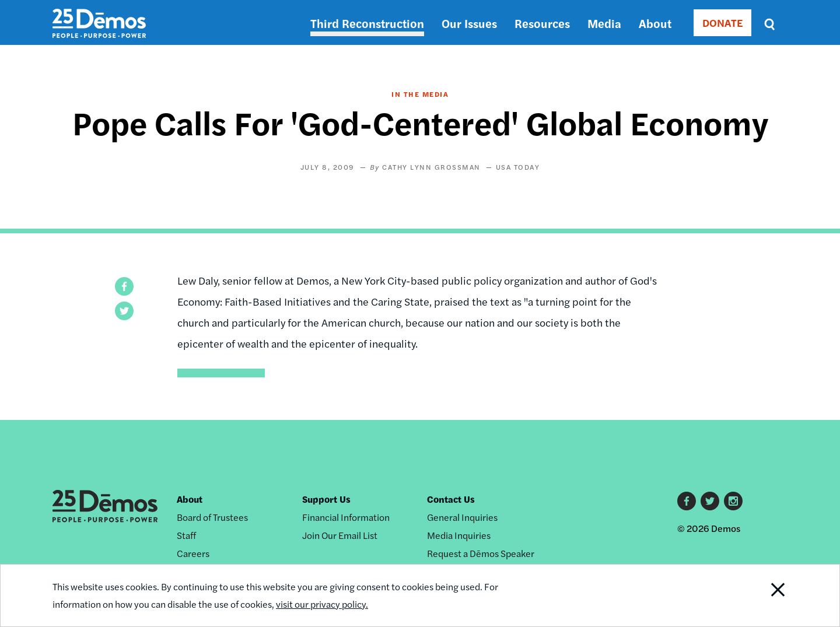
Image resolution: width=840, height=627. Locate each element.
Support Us (326, 499)
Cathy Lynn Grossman (431, 167)
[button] (124, 286)
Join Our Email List (340, 535)
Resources (542, 23)
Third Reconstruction (367, 23)
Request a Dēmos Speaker (481, 553)
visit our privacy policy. (322, 604)
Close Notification (764, 596)
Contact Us (451, 499)
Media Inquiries (459, 535)
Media (604, 23)
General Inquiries (462, 517)
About (655, 23)
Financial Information (346, 517)
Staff (186, 535)
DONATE (722, 22)
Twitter (710, 501)
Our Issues (469, 23)
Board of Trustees (212, 517)
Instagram (733, 501)
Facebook (687, 501)
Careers (193, 553)
